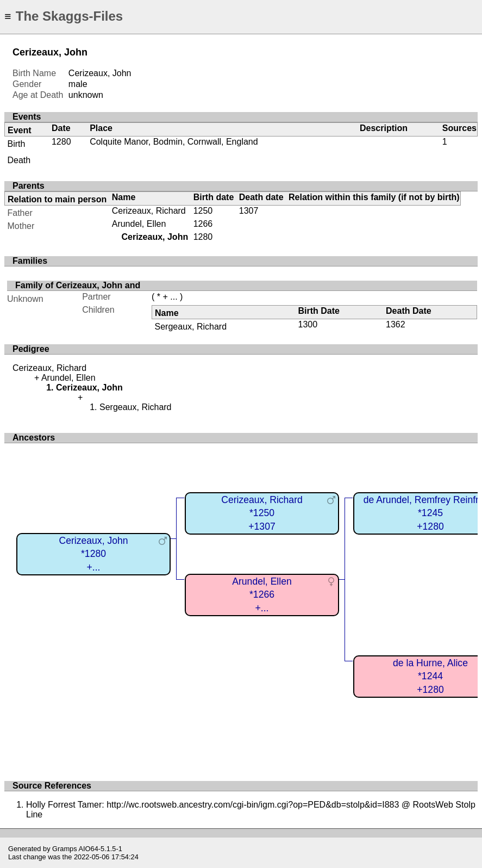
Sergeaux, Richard (191, 327)
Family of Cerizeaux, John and (78, 285)
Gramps (65, 849)
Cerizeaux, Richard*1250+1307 (262, 513)
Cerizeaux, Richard (149, 211)
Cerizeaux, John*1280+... (93, 554)
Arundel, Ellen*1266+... (262, 595)
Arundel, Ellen (139, 224)
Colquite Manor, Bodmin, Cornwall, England (174, 142)
